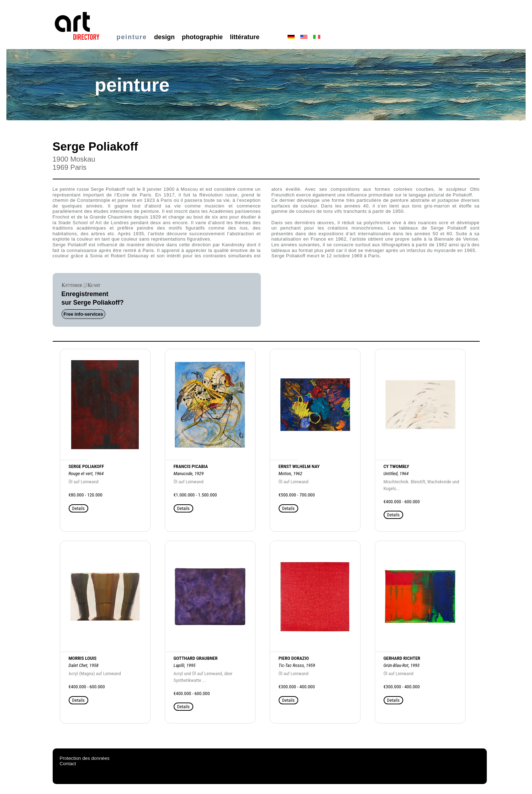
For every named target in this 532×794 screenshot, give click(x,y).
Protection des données (85, 758)
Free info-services (83, 314)
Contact (68, 764)
